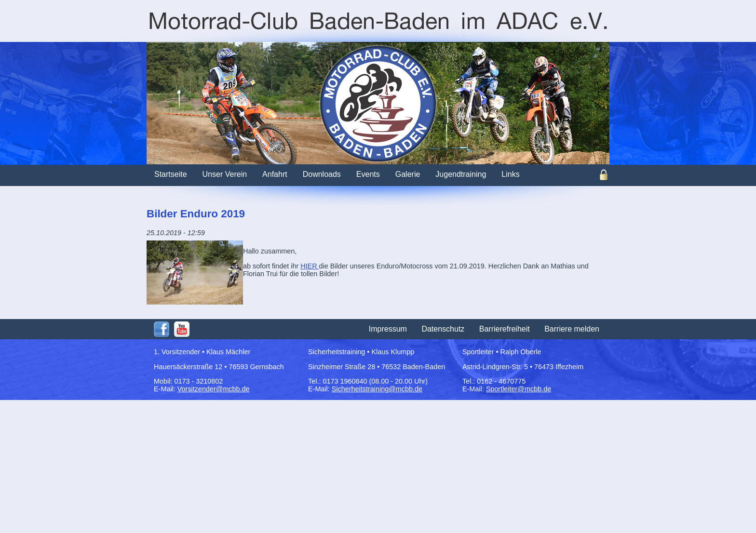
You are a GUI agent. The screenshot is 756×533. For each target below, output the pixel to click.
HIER (310, 266)
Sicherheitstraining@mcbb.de (377, 389)
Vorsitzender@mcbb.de (214, 389)
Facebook (162, 329)
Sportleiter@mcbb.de (519, 389)
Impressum (388, 329)
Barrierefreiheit (505, 329)
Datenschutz (443, 329)
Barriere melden (572, 329)
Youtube (182, 329)
